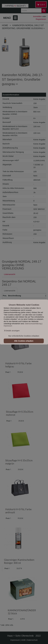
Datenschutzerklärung (33, 324)
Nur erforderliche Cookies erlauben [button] (24, 336)
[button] (12, 331)
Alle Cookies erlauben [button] (24, 341)
